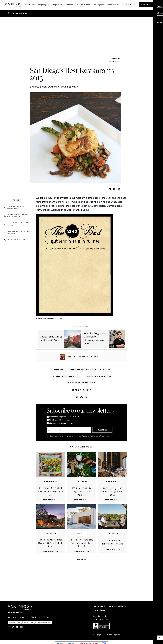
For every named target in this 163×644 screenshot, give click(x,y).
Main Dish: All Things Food (58, 420)
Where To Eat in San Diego (81, 382)
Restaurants (59, 370)
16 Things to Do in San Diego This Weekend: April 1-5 (18, 207)
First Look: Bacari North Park (16, 240)
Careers (24, 617)
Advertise (12, 617)
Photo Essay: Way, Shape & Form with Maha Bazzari (19, 232)
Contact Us (48, 617)
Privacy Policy (15, 622)
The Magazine (99, 5)
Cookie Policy (28, 622)
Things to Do (57, 5)
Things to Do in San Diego (98, 376)
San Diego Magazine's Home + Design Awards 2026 (17, 216)
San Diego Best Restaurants (66, 376)
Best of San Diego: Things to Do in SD (63, 417)
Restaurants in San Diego (83, 370)
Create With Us (113, 5)
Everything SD (43, 5)
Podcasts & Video (83, 5)
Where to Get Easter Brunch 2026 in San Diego (19, 224)
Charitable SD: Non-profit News (60, 423)
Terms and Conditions (44, 622)
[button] (110, 189)
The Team (35, 617)
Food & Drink (30, 5)
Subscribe (146, 5)
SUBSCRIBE (103, 430)
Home (7, 13)
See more (81, 559)
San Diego (105, 370)
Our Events (69, 5)
